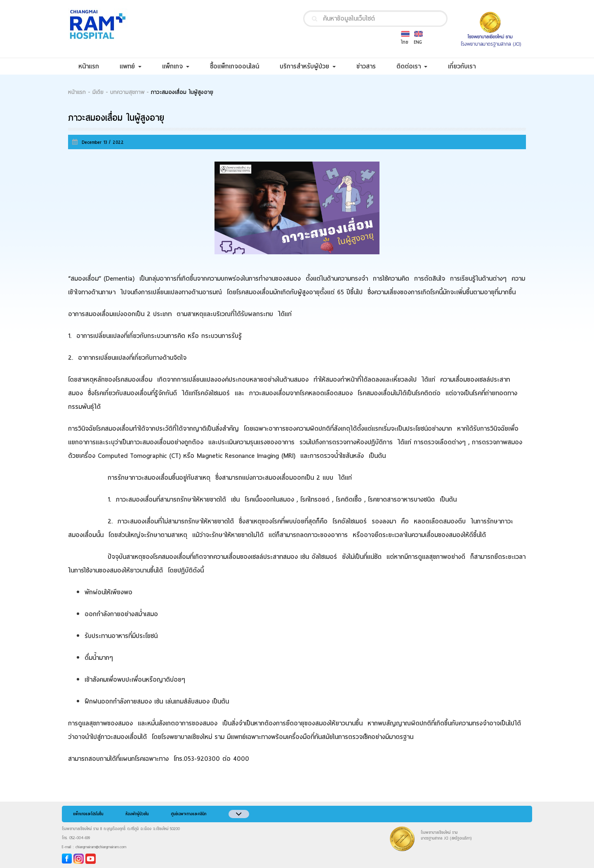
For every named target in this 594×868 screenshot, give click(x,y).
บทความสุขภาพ (127, 92)
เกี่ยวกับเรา (467, 66)
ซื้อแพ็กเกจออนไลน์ (240, 66)
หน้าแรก (94, 66)
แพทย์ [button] (131, 66)
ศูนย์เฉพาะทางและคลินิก (189, 814)
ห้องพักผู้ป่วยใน (137, 814)
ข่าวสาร (371, 66)
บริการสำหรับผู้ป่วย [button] (308, 66)
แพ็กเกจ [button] (176, 66)
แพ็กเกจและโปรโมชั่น (88, 814)
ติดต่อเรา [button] (412, 66)
